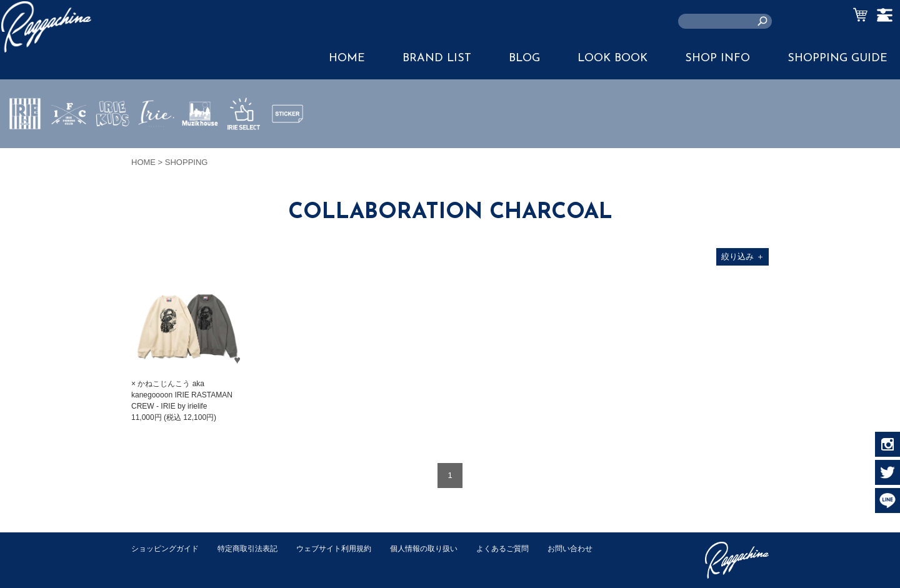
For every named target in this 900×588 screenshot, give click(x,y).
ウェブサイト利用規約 (347, 548)
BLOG (524, 58)
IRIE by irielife (25, 151)
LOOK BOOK (612, 58)
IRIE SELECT (244, 151)
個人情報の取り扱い (443, 548)
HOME (347, 58)
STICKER (287, 143)
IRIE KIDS (113, 151)
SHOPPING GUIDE (837, 58)
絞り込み (743, 257)
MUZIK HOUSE (200, 151)
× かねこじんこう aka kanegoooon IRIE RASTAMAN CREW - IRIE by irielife (182, 395)
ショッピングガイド (168, 548)
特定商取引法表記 (256, 548)
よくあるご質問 (527, 548)
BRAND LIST (437, 58)
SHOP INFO (717, 58)
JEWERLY (156, 143)
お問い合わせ (156, 561)
